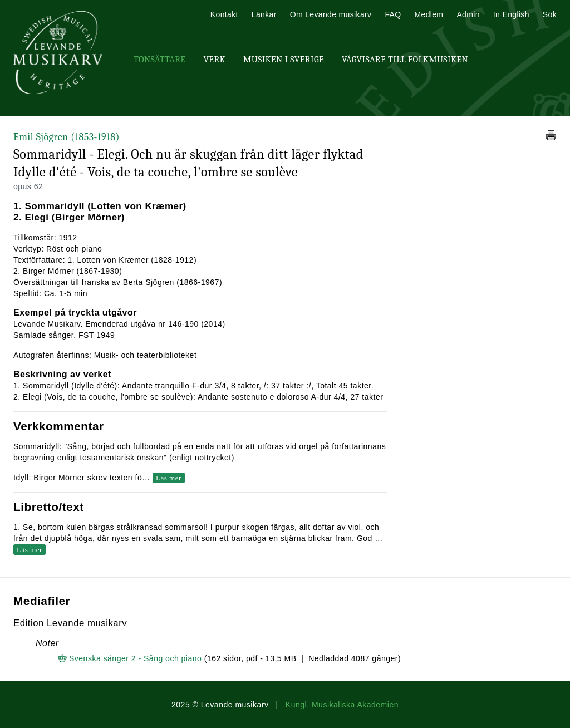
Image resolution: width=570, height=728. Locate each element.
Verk (214, 60)
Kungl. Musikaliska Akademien (342, 705)
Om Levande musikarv (331, 14)
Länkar (264, 14)
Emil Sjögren (67, 137)
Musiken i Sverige (284, 60)
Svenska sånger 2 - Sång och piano (135, 658)
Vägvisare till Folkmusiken (405, 60)
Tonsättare (159, 60)
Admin (468, 14)
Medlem (429, 14)
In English (511, 14)
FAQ (393, 14)
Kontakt (224, 14)
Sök (550, 14)
